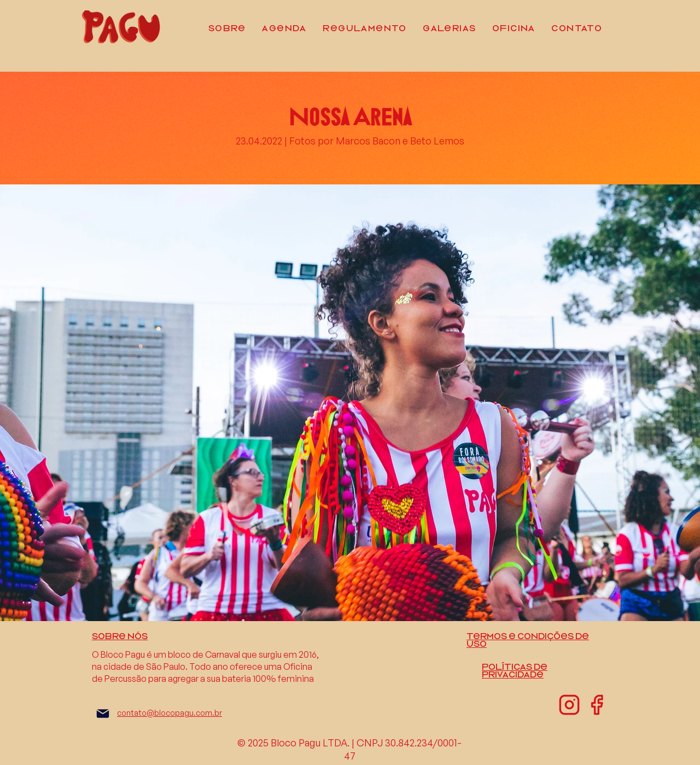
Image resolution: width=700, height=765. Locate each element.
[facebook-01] (597, 705)
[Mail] (103, 714)
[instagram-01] (569, 705)
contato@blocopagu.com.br (170, 713)
